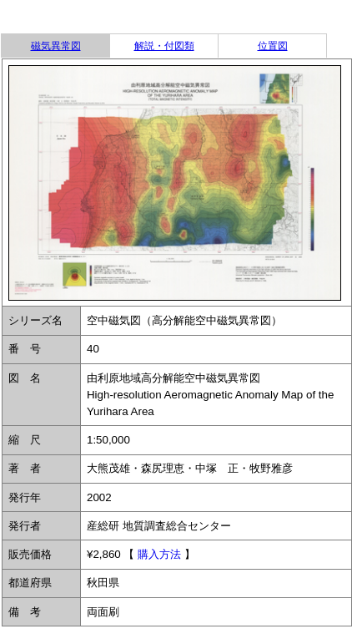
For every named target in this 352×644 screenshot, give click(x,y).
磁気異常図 (56, 46)
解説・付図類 (164, 46)
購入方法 (159, 554)
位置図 (273, 46)
